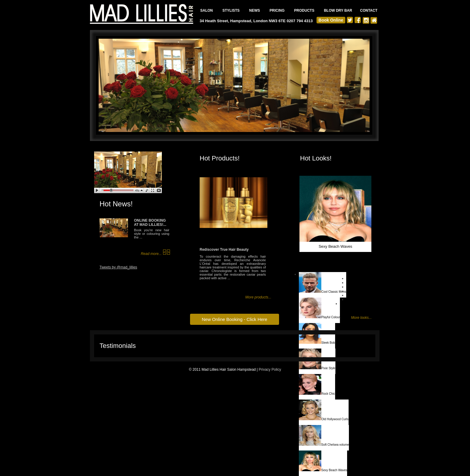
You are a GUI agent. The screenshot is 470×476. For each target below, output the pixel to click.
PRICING (277, 10)
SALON (207, 10)
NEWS (254, 10)
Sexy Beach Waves (323, 461)
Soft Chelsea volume (324, 436)
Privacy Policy (270, 370)
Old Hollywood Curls (324, 410)
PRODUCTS (304, 10)
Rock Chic (317, 385)
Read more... (151, 254)
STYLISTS (231, 10)
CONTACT (369, 10)
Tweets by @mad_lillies (118, 267)
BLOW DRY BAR (338, 10)
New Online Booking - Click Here (234, 319)
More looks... (361, 318)
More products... (258, 297)
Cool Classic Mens (323, 283)
